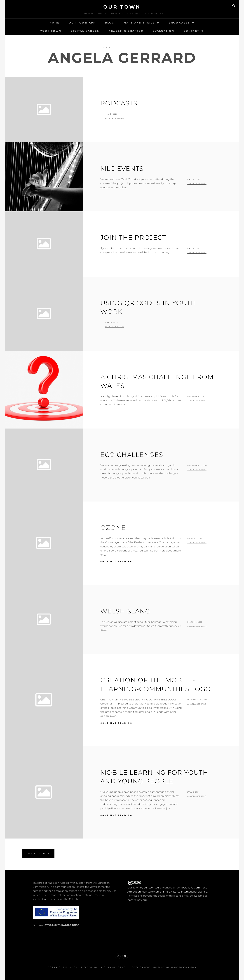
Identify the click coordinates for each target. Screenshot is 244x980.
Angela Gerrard (114, 118)
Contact (191, 31)
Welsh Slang (125, 611)
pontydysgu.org (137, 900)
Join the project (133, 237)
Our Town (122, 7)
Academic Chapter (126, 31)
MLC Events (122, 168)
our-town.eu (151, 888)
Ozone (113, 528)
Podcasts (119, 103)
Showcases (179, 23)
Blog (110, 23)
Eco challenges (132, 455)
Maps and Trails (139, 23)
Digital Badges (85, 31)
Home (54, 23)
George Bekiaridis (181, 967)
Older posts (38, 854)
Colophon (75, 899)
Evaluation (163, 31)
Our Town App (82, 23)
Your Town (51, 31)
